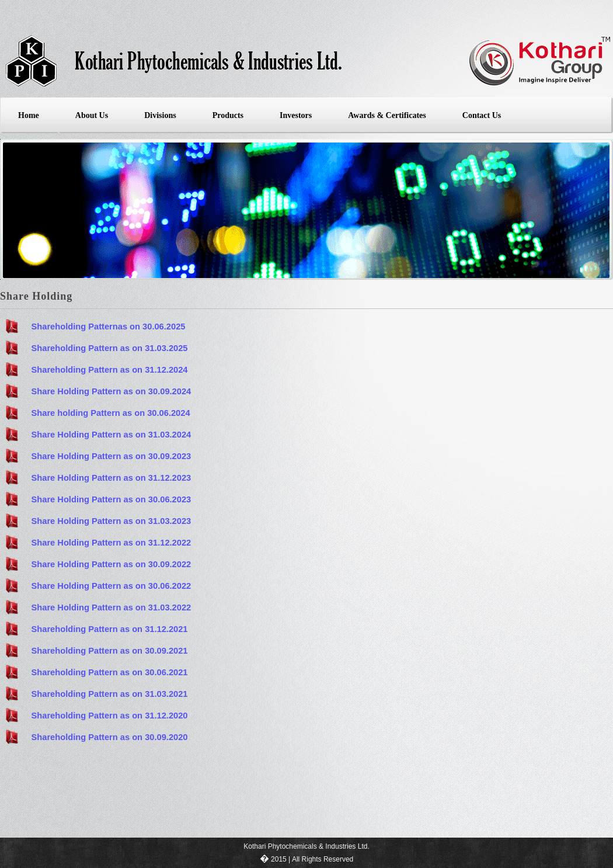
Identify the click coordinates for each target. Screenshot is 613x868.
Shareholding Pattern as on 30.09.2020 (110, 737)
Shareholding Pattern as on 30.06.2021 (110, 672)
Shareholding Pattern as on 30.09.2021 (110, 651)
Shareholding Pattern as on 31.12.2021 (110, 629)
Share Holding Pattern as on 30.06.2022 (112, 586)
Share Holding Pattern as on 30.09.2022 (112, 564)
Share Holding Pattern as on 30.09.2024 (112, 391)
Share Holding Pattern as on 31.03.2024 (112, 435)
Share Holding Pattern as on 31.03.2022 (112, 607)
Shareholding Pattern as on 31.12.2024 (110, 370)
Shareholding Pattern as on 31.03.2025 (110, 348)
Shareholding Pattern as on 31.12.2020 (110, 716)
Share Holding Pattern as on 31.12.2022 (112, 543)
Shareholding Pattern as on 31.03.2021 (110, 694)
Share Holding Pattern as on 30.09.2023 (112, 456)
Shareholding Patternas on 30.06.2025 (109, 327)
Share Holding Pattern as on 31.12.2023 (112, 478)
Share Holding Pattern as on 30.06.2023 (112, 499)
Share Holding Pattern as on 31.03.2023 (112, 521)
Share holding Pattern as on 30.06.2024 (111, 413)
